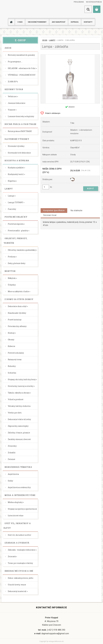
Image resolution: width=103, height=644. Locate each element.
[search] (88, 9)
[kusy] (46, 187)
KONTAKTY (88, 22)
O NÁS (20, 22)
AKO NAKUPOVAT (59, 22)
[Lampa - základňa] (70, 79)
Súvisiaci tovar (50, 215)
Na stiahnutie (76, 210)
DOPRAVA (75, 22)
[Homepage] (12, 22)
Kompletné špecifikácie (54, 210)
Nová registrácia (94, 2)
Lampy (52, 40)
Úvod (45, 40)
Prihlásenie (79, 2)
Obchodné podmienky (37, 22)
